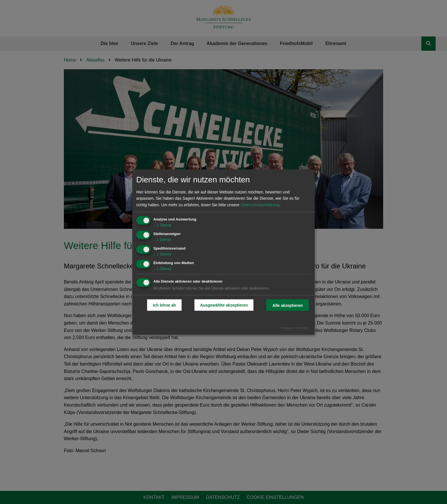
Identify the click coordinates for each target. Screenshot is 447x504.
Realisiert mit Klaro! (295, 328)
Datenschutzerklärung (260, 205)
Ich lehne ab (164, 305)
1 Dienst (162, 225)
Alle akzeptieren (287, 305)
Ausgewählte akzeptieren (224, 305)
